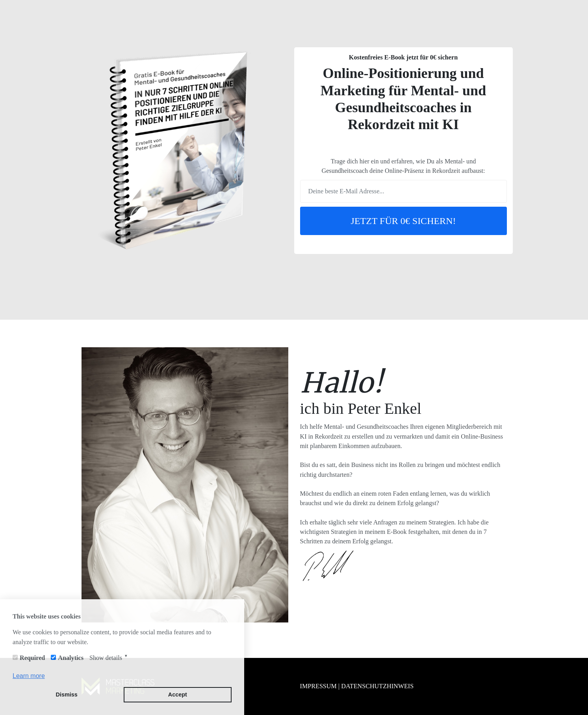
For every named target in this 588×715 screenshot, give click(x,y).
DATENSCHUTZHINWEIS (377, 686)
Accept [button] (178, 695)
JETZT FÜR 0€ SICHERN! (403, 221)
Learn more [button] (29, 676)
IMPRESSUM (318, 686)
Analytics (71, 658)
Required (32, 658)
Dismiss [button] (67, 695)
